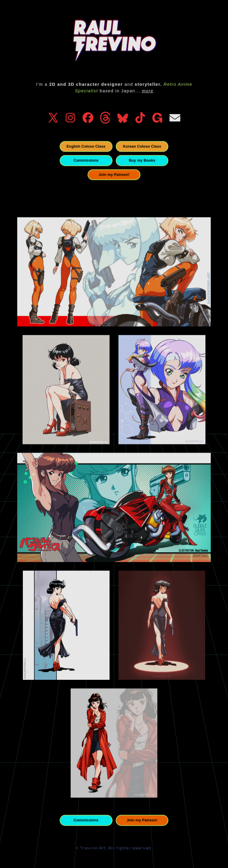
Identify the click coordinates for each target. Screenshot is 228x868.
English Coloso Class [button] (86, 147)
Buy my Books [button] (142, 161)
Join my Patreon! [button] (114, 175)
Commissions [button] (86, 161)
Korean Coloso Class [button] (142, 147)
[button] (53, 118)
